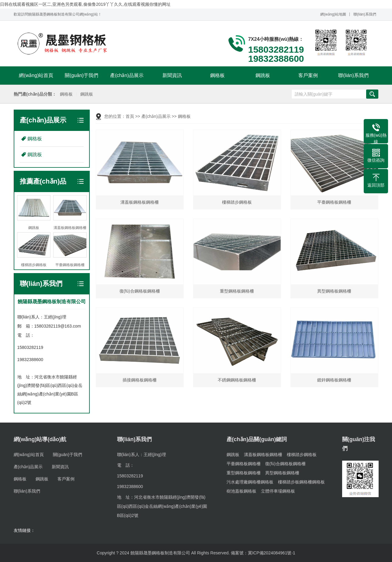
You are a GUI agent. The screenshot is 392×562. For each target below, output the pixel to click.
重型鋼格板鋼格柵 (244, 473)
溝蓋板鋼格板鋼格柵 (263, 455)
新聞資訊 (172, 75)
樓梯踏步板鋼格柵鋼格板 (301, 482)
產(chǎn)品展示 (127, 75)
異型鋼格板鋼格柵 (282, 473)
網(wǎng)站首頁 (36, 75)
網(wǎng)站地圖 (333, 14)
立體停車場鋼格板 (278, 491)
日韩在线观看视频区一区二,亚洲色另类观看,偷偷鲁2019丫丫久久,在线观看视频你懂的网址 (85, 4)
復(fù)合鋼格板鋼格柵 (285, 464)
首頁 (130, 116)
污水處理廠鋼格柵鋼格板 (250, 482)
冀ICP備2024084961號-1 (272, 553)
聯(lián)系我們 (365, 14)
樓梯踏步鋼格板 (302, 455)
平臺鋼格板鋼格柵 (244, 464)
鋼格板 (217, 75)
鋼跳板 (263, 75)
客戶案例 (308, 75)
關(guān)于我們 (82, 75)
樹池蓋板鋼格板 (241, 491)
